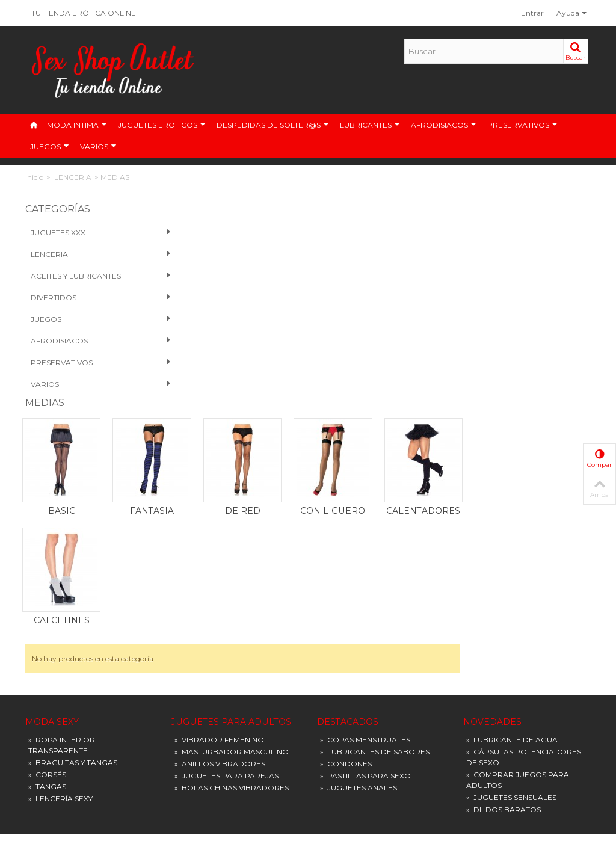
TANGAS (47, 589)
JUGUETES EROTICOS (162, 125)
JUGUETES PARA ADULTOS (231, 525)
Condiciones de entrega (361, 689)
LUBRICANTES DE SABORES (375, 554)
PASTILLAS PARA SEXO (365, 578)
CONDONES (346, 566)
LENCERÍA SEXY (60, 601)
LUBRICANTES (370, 125)
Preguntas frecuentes (358, 725)
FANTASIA (293, 313)
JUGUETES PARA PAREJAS (226, 578)
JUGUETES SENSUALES (511, 600)
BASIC (206, 313)
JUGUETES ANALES (359, 590)
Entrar (532, 13)
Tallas (330, 737)
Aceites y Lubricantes (89, 276)
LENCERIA (73, 177)
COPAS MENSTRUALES (365, 542)
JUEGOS (50, 147)
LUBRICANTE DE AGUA (512, 542)
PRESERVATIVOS (522, 125)
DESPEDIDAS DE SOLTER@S (273, 125)
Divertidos (89, 298)
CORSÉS (47, 577)
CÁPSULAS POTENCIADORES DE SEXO (524, 560)
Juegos (89, 319)
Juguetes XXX (89, 233)
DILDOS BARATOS (504, 612)
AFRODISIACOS (444, 125)
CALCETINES (206, 423)
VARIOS (98, 147)
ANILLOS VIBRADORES (220, 566)
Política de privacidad (357, 713)
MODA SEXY (52, 525)
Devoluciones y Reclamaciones (373, 761)
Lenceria (89, 254)
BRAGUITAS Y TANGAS (73, 565)
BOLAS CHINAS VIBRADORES (232, 590)
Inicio (34, 177)
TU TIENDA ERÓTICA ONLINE (84, 13)
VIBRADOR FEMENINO (219, 542)
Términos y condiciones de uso (372, 749)
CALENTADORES (556, 313)
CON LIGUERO (469, 313)
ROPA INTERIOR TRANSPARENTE (62, 548)
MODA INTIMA (77, 125)
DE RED (381, 313)
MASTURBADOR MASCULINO (232, 554)
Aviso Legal (340, 676)
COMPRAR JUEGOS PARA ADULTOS (518, 583)
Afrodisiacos (89, 341)
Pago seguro (343, 701)
